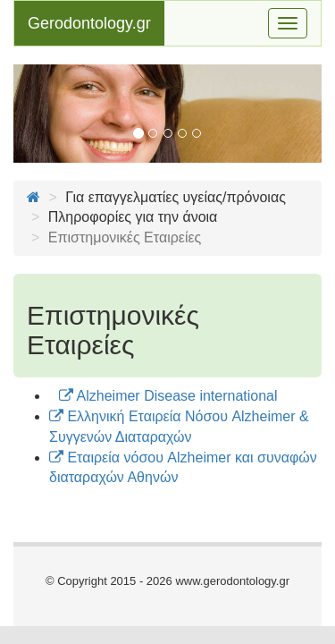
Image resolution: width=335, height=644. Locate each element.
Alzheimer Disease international (168, 396)
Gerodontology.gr (89, 23)
